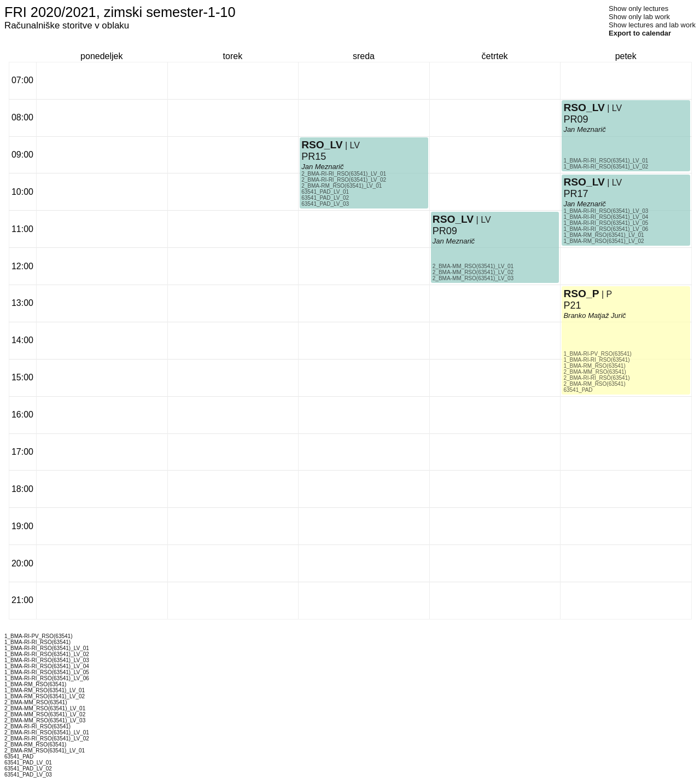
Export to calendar (640, 33)
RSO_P (581, 294)
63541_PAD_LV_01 (325, 192)
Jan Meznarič (322, 167)
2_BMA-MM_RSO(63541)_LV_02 (473, 272)
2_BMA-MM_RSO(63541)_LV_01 (473, 266)
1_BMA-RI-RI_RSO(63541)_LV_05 (606, 223)
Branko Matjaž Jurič (594, 315)
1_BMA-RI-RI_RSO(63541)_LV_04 (606, 217)
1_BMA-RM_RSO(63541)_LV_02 (603, 241)
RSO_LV (322, 145)
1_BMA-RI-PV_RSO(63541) (597, 354)
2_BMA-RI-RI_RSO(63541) (596, 378)
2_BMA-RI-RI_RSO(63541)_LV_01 (344, 174)
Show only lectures (638, 8)
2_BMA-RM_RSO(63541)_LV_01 (342, 186)
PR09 (445, 231)
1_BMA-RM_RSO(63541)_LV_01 (603, 235)
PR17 (576, 194)
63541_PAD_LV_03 (325, 204)
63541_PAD (578, 390)
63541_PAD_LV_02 (325, 198)
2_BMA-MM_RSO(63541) (594, 372)
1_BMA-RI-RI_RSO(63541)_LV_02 (606, 167)
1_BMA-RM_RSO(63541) (594, 366)
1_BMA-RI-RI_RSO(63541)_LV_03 (606, 211)
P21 (572, 305)
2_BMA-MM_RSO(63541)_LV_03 (473, 278)
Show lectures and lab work (652, 25)
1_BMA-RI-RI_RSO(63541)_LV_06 (606, 229)
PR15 (314, 157)
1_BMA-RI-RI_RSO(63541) (596, 360)
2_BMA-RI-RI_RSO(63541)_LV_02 (344, 180)
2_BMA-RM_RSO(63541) (594, 384)
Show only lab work (639, 17)
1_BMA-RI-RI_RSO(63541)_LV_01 (606, 161)
